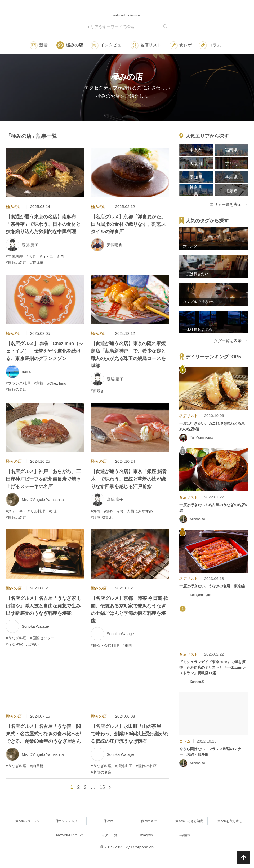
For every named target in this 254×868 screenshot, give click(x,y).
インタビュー (113, 45)
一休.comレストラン (26, 821)
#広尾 (31, 257)
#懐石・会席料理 (105, 645)
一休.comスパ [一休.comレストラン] (147, 821)
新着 (43, 45)
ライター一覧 (108, 835)
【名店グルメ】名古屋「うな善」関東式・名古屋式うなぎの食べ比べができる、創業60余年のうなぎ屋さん (43, 734)
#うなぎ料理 (16, 638)
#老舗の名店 (101, 772)
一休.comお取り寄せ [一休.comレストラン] (228, 821)
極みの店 (74, 45)
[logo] (127, 8)
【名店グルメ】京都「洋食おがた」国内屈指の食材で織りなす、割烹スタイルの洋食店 (128, 224)
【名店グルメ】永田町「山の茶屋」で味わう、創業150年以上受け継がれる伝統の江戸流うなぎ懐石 (130, 734)
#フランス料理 (18, 383)
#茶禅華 (37, 263)
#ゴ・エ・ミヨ (52, 257)
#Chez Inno (57, 383)
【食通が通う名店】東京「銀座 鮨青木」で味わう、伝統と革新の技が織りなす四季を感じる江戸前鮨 (129, 479)
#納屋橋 (37, 766)
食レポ (186, 45)
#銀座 (109, 511)
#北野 (54, 511)
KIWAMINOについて (70, 835)
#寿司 (96, 511)
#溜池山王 (124, 766)
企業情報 (184, 835)
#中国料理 (14, 257)
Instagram (146, 835)
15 (102, 787)
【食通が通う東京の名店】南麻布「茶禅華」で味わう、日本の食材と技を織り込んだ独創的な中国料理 (43, 224)
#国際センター (42, 638)
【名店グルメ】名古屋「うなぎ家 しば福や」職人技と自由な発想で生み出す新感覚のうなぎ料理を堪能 (44, 606)
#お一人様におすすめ (135, 511)
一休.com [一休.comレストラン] (107, 821)
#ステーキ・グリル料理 (25, 511)
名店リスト (151, 45)
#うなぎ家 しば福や (22, 644)
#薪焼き (97, 391)
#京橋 (39, 383)
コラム (215, 45)
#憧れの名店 (16, 263)
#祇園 (127, 645)
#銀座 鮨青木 (102, 518)
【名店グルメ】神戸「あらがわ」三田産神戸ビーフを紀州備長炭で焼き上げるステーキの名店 (43, 479)
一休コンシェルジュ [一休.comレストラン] (66, 821)
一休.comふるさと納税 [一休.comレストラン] (188, 821)
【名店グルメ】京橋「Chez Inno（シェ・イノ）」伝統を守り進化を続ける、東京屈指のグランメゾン (45, 351)
